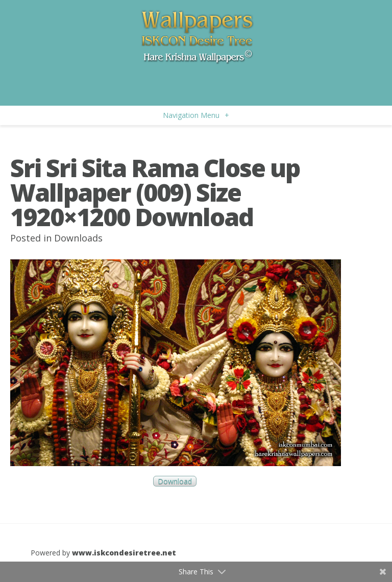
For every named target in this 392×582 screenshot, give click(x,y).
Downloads (78, 238)
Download (175, 481)
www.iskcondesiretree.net (124, 553)
